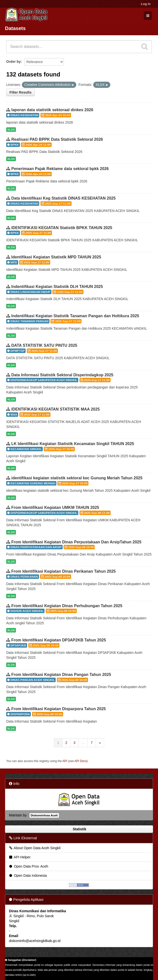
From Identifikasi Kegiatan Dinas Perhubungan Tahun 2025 (67, 606)
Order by (13, 62)
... (83, 743)
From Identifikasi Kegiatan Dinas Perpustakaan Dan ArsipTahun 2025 (76, 542)
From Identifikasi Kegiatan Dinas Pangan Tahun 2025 (61, 675)
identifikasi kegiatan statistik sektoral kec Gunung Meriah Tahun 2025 (77, 478)
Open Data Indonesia (28, 875)
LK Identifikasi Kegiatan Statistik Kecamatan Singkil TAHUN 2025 (73, 444)
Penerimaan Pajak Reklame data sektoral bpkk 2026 (60, 169)
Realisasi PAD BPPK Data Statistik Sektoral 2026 (57, 139)
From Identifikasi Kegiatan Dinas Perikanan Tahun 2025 (63, 571)
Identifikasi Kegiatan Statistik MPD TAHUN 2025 (56, 257)
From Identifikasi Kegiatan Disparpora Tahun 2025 (58, 709)
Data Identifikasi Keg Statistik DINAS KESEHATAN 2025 (63, 198)
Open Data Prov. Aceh (28, 866)
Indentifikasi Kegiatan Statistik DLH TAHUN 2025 (57, 287)
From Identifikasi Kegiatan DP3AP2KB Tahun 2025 (59, 640)
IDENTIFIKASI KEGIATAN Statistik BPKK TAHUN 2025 (62, 228)
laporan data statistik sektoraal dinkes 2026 (52, 110)
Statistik (79, 829)
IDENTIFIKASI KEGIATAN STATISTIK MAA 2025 (55, 409)
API (65, 761)
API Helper (20, 857)
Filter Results (20, 92)
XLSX (11, 130)
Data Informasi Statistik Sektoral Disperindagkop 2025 (62, 375)
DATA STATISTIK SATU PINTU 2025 (44, 345)
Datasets (15, 28)
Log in (146, 4)
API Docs (81, 761)
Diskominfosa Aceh (44, 815)
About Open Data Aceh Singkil (34, 848)
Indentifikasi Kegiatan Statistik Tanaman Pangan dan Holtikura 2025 (75, 316)
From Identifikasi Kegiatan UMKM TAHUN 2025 (55, 507)
